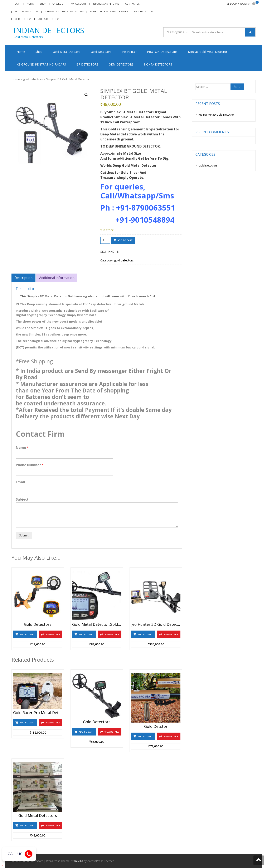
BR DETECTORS (23, 19)
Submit (24, 535)
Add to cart (125, 240)
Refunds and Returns (106, 4)
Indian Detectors (49, 30)
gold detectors (33, 79)
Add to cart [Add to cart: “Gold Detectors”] (27, 634)
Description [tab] (23, 278)
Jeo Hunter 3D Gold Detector (216, 115)
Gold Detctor (156, 727)
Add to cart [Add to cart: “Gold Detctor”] (145, 736)
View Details (53, 634)
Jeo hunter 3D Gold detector (156, 625)
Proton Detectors (26, 11)
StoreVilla (77, 861)
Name (22, 448)
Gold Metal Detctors (67, 52)
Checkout (59, 4)
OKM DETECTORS (144, 11)
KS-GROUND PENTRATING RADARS (109, 11)
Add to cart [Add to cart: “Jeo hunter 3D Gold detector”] (145, 634)
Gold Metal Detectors (38, 815)
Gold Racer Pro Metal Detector (38, 713)
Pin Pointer (129, 52)
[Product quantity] (105, 240)
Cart (18, 4)
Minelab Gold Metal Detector (208, 52)
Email (20, 482)
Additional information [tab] (57, 278)
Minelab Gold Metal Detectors (64, 11)
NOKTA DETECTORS (48, 19)
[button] (86, 95)
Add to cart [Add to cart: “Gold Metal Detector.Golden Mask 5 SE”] (86, 634)
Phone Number (30, 465)
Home (30, 4)
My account (79, 4)
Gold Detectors (101, 52)
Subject (22, 499)
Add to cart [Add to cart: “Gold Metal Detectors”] (27, 825)
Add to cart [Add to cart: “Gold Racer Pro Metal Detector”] (27, 722)
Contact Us (132, 4)
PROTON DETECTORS (162, 52)
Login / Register (240, 4)
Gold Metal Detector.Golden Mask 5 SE (97, 625)
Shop (43, 4)
